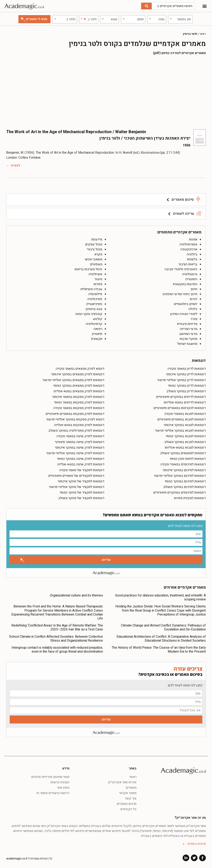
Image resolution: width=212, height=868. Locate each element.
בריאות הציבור (188, 263)
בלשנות (192, 258)
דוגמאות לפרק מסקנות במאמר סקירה (79, 407)
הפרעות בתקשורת (185, 283)
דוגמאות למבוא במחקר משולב (185, 441)
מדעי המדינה (189, 328)
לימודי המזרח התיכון (184, 313)
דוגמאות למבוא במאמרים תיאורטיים (182, 419)
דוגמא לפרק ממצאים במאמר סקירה (80, 368)
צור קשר (131, 798)
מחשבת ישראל (187, 343)
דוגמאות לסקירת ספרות (190, 497)
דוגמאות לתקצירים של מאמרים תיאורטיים (76, 475)
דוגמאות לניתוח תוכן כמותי (188, 458)
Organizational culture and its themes (76, 595)
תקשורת (97, 338)
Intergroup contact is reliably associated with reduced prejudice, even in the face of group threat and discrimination (57, 649)
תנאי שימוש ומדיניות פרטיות (50, 776)
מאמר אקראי (128, 792)
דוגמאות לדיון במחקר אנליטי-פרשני (182, 379)
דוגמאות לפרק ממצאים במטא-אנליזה (79, 390)
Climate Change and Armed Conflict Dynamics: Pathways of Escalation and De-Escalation (163, 627)
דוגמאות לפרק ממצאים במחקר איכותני (78, 373)
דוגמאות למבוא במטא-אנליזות (185, 447)
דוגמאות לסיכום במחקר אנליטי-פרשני (180, 475)
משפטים (96, 263)
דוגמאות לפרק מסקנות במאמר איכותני (78, 396)
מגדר (194, 318)
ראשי (203, 33)
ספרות (98, 283)
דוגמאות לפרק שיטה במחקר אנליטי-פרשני (75, 452)
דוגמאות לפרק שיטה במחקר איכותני (80, 447)
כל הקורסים (128, 808)
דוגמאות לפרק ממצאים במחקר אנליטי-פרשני (73, 379)
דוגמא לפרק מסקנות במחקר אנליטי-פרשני (75, 419)
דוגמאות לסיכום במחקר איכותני (184, 469)
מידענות (97, 239)
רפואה (98, 328)
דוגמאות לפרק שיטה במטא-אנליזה (81, 464)
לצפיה (15, 165)
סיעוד (98, 278)
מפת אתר (63, 787)
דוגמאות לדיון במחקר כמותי (187, 385)
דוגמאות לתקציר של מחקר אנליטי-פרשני (77, 486)
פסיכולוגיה (95, 298)
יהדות (194, 298)
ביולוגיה (192, 254)
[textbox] (180, 18)
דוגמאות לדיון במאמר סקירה (187, 368)
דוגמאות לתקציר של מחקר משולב (81, 497)
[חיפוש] (146, 6)
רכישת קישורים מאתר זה (53, 792)
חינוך (194, 288)
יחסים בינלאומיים (185, 303)
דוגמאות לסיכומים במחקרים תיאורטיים (179, 492)
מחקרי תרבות (189, 338)
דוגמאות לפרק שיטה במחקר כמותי (81, 458)
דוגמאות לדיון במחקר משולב (186, 390)
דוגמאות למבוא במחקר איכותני (185, 424)
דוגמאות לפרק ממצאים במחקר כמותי (79, 385)
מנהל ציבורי (95, 249)
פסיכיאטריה (94, 303)
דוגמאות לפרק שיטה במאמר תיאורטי (80, 441)
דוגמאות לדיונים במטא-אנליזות (185, 402)
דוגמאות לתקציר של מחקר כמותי (82, 492)
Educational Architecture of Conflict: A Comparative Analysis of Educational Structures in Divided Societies (161, 638)
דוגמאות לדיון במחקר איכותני (186, 373)
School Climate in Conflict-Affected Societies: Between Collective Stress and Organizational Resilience (56, 638)
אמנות (193, 239)
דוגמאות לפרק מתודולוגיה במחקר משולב (76, 430)
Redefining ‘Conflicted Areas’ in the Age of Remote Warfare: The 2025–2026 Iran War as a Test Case (57, 627)
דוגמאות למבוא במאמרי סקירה (185, 413)
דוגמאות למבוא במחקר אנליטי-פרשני (180, 430)
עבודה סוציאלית (91, 288)
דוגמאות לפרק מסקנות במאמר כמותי (79, 402)
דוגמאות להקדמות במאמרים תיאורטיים (180, 407)
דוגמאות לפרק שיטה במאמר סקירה (80, 435)
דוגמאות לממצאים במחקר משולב (183, 452)
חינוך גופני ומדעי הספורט (180, 293)
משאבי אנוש (94, 258)
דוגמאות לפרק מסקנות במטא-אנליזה (79, 424)
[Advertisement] (106, 91)
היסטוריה (191, 278)
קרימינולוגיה (94, 323)
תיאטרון (97, 333)
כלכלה (193, 308)
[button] (204, 6)
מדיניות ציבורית (187, 323)
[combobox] (180, 18)
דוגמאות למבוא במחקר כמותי (186, 435)
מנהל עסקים (94, 244)
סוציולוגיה (95, 273)
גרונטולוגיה (190, 273)
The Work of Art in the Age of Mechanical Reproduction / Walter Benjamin (76, 131)
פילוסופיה (95, 293)
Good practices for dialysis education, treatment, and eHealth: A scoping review (160, 597)
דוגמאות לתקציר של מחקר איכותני (81, 480)
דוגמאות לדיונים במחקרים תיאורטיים (181, 396)
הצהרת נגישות (60, 781)
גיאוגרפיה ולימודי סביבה (181, 268)
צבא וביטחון (94, 308)
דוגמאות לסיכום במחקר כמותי (185, 480)
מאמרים (131, 787)
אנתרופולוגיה (188, 244)
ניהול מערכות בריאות (88, 268)
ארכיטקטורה (189, 249)
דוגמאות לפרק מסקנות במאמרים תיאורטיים (75, 413)
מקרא (98, 254)
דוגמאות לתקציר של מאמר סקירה (82, 469)
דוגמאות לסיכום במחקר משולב (184, 486)
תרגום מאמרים (127, 803)
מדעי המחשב (188, 333)
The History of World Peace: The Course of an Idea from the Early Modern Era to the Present (159, 649)
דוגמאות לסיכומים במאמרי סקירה (183, 464)
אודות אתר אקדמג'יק (122, 781)
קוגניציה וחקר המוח (89, 313)
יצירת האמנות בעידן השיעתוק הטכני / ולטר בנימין (133, 137)
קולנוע (98, 318)
